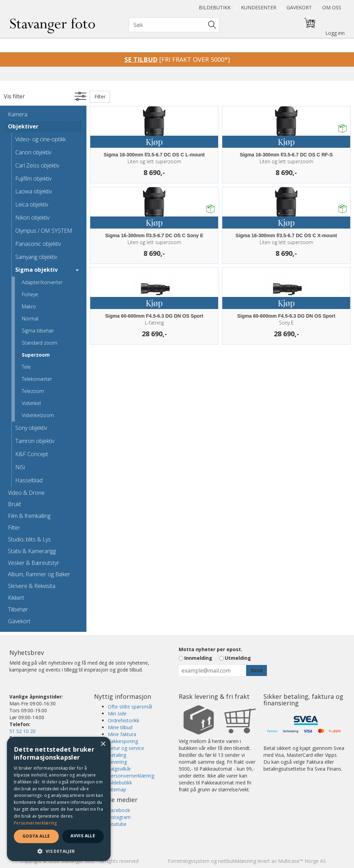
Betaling (117, 755)
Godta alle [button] (36, 836)
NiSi (20, 467)
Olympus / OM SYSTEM (44, 231)
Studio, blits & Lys (29, 539)
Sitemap (117, 789)
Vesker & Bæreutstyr (34, 563)
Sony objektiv (31, 428)
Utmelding (238, 658)
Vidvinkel (31, 403)
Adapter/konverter (42, 282)
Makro (29, 306)
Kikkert (16, 598)
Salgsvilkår (119, 769)
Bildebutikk (215, 7)
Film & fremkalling (29, 516)
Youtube (117, 824)
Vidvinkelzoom (38, 415)
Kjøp (154, 142)
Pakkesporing (123, 741)
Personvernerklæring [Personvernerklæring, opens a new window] (35, 823)
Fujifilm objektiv (33, 179)
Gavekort (299, 7)
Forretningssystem (189, 861)
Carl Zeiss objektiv (37, 165)
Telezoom (33, 391)
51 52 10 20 (22, 731)
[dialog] (59, 799)
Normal (30, 319)
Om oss (332, 7)
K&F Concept (32, 454)
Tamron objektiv (35, 441)
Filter (14, 528)
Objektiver (23, 126)
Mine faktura (122, 734)
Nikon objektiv (32, 218)
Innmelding (198, 658)
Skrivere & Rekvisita (32, 586)
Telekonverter (37, 379)
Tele (26, 367)
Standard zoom (39, 343)
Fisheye (30, 294)
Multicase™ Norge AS (302, 861)
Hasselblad (29, 480)
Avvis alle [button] (83, 836)
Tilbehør (18, 609)
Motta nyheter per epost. (211, 649)
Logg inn (335, 33)
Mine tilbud (120, 727)
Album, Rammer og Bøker (39, 574)
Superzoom (36, 355)
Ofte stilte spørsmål (130, 707)
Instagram (119, 817)
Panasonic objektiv (38, 244)
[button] (59, 851)
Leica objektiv (32, 204)
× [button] (103, 744)
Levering (117, 762)
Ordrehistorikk (124, 720)
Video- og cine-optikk (40, 139)
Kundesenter (259, 7)
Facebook (119, 810)
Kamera (18, 114)
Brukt (15, 504)
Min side (117, 713)
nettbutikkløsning (237, 861)
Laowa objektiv (34, 191)
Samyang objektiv (36, 257)
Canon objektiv (33, 152)
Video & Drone (26, 493)
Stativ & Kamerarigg (32, 551)
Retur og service (126, 748)
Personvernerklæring (131, 776)
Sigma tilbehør (38, 331)
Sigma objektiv (36, 270)
